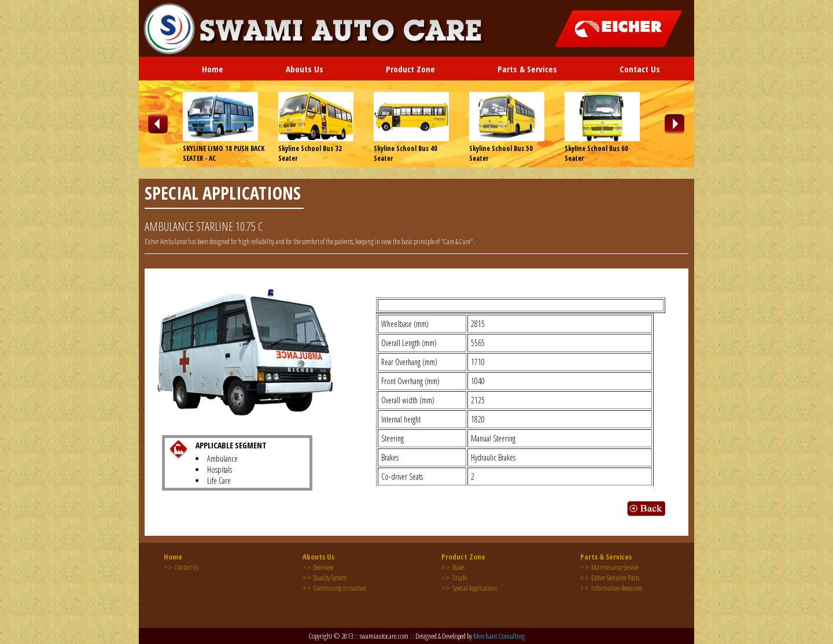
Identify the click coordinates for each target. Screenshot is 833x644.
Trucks (454, 578)
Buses (453, 567)
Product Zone (410, 69)
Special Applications (469, 588)
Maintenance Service (609, 567)
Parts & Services (527, 69)
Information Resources (611, 588)
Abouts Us (305, 69)
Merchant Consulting (499, 636)
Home (213, 69)
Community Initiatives (334, 588)
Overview (318, 567)
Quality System (325, 578)
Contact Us (640, 69)
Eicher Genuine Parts (610, 578)
